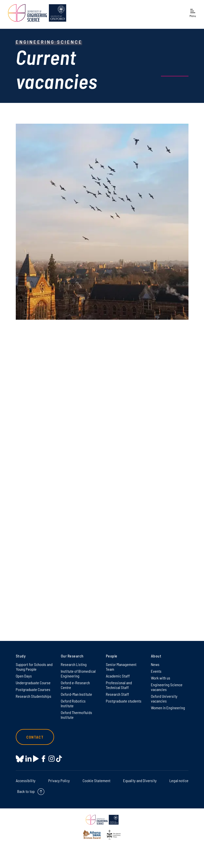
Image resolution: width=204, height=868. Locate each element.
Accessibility (26, 780)
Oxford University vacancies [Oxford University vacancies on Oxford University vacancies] (164, 699)
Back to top (26, 791)
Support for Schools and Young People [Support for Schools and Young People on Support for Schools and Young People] (34, 667)
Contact (35, 737)
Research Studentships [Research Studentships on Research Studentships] (34, 696)
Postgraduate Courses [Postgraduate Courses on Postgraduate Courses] (33, 689)
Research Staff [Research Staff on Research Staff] (117, 694)
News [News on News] (155, 664)
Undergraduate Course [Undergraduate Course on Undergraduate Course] (33, 683)
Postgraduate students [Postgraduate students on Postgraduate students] (124, 701)
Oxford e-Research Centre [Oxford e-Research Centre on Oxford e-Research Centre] (75, 685)
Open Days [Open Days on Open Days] (24, 676)
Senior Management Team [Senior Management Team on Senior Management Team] (121, 667)
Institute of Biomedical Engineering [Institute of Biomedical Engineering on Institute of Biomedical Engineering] (78, 673)
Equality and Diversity (140, 780)
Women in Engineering (168, 708)
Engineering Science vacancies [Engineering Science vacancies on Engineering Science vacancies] (167, 687)
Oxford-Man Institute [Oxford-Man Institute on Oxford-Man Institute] (76, 694)
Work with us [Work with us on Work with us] (161, 678)
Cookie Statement (96, 780)
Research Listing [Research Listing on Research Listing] (74, 664)
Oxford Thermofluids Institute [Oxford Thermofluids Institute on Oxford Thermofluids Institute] (76, 715)
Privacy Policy (59, 780)
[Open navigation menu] (193, 13)
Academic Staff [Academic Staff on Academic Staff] (118, 676)
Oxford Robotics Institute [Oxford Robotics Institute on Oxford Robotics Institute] (73, 703)
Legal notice (179, 780)
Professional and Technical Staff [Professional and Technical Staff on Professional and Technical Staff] (119, 685)
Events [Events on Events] (156, 671)
